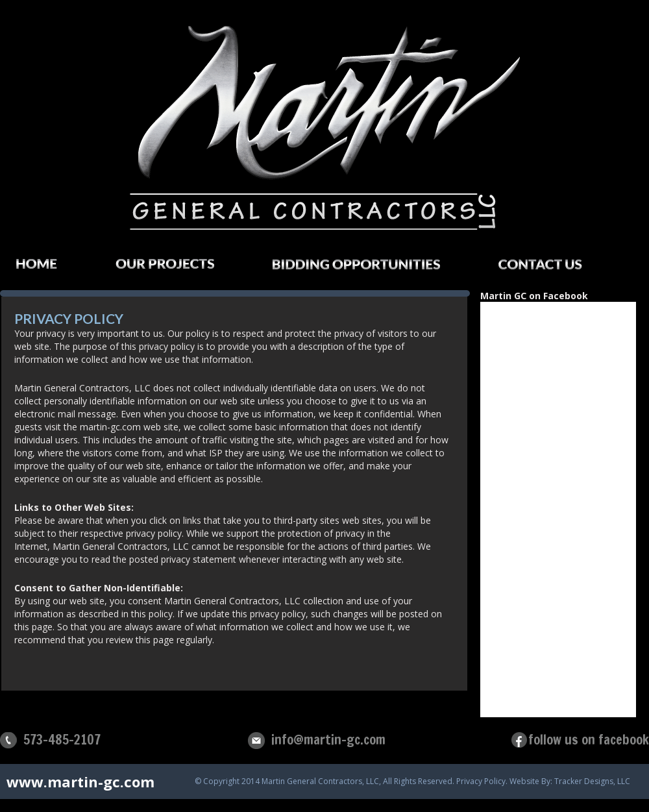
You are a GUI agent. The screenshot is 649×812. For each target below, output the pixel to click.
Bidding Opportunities (369, 268)
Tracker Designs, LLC (592, 781)
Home (50, 268)
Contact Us (553, 268)
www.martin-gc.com (80, 781)
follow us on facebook (589, 740)
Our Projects (178, 268)
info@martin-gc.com (328, 740)
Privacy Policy (481, 781)
